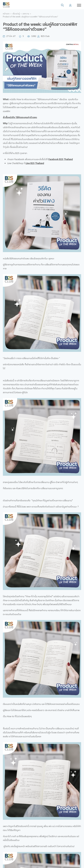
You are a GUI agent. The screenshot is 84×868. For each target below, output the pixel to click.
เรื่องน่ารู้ (16, 14)
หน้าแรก (6, 14)
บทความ (26, 14)
